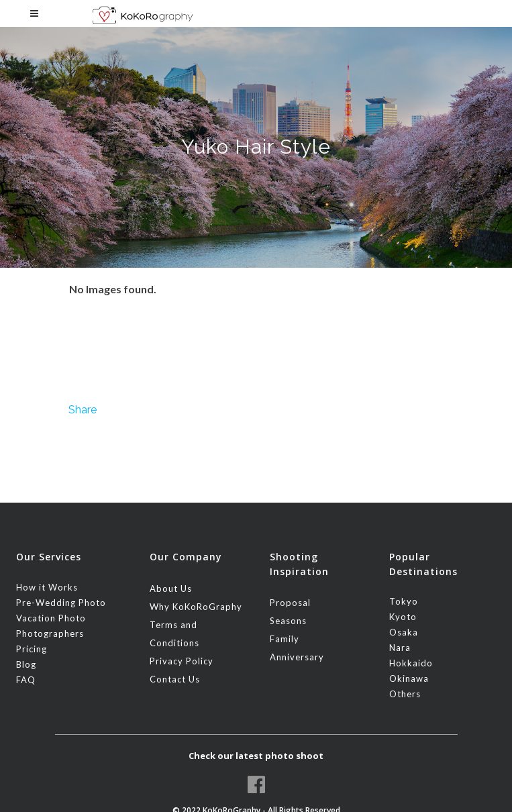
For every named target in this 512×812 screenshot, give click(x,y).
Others (405, 694)
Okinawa (409, 678)
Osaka (404, 632)
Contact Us (175, 679)
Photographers (50, 633)
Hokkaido (411, 663)
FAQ (26, 680)
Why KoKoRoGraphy (196, 607)
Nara (400, 648)
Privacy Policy (182, 661)
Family (285, 639)
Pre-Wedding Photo (61, 603)
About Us (171, 589)
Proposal (290, 603)
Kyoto (403, 617)
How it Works (47, 587)
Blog (26, 664)
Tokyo (404, 601)
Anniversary (297, 657)
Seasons (288, 621)
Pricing (32, 649)
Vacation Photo (51, 618)
